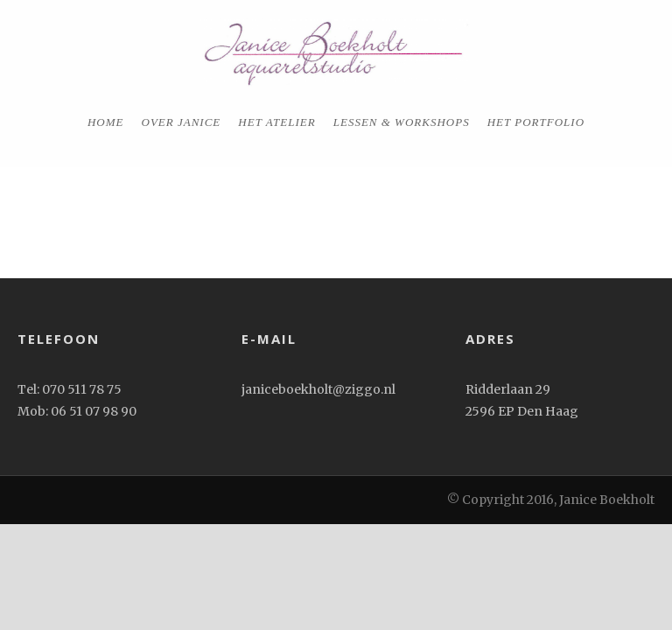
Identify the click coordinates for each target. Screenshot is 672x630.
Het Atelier (276, 122)
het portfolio (536, 122)
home (106, 122)
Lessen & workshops (402, 122)
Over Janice (182, 122)
